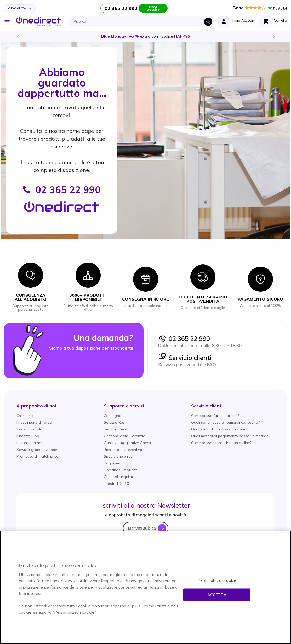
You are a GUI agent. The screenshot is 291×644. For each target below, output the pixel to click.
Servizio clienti (185, 358)
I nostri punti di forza (34, 422)
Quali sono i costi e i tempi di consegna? (225, 422)
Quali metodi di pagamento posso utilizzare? (229, 436)
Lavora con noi (29, 443)
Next (273, 36)
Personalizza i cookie (217, 580)
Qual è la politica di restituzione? (219, 429)
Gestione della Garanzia (125, 436)
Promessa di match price (37, 456)
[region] (145, 587)
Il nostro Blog (28, 436)
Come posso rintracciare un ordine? (221, 443)
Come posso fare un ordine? (215, 416)
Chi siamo (25, 416)
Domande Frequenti (121, 470)
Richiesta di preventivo (123, 450)
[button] (36, 406)
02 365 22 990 (184, 338)
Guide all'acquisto (119, 477)
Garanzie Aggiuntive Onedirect (130, 443)
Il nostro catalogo (32, 429)
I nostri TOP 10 (116, 484)
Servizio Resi (115, 422)
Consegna (113, 416)
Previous (18, 36)
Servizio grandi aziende (37, 450)
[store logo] (39, 22)
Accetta (217, 595)
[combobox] (143, 22)
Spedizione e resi (118, 456)
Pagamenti (113, 463)
